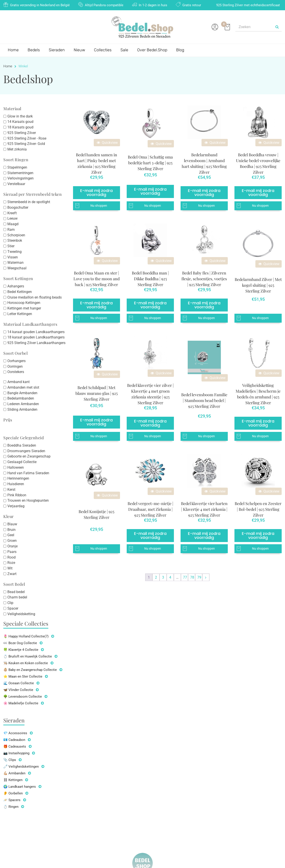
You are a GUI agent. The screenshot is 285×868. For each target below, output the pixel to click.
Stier (11, 246)
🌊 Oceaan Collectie (19, 683)
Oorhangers (16, 361)
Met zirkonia (17, 149)
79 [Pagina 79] (199, 577)
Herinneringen (18, 478)
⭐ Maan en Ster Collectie (23, 676)
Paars (12, 552)
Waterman (15, 263)
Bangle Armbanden (22, 393)
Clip (10, 603)
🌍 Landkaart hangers (20, 787)
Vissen (13, 257)
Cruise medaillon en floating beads (35, 297)
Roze (11, 563)
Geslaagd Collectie (22, 462)
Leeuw (12, 218)
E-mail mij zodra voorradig (96, 193)
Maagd (13, 224)
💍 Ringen (11, 807)
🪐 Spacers (12, 800)
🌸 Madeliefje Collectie (21, 703)
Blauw (12, 524)
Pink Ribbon (17, 495)
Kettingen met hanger (24, 308)
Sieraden (57, 50)
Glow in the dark (20, 116)
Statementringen (20, 173)
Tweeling (14, 252)
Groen (12, 541)
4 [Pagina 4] (170, 577)
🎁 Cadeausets (15, 746)
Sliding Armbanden (22, 409)
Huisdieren (16, 484)
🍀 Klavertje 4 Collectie (21, 650)
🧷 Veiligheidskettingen (21, 767)
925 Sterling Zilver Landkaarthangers (36, 343)
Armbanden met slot (23, 387)
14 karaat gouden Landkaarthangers (36, 332)
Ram (11, 230)
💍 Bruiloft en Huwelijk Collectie (28, 656)
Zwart (12, 574)
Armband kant (18, 382)
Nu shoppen (99, 206)
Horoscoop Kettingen (24, 303)
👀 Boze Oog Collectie (20, 643)
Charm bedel (17, 597)
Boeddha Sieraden (22, 445)
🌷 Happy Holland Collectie (26, 636)
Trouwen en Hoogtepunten (28, 500)
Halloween (16, 467)
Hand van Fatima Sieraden (28, 473)
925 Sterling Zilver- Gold (26, 144)
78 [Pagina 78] (192, 577)
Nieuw (79, 50)
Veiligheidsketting (21, 614)
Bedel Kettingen (20, 292)
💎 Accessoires (15, 733)
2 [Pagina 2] (156, 577)
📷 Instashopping (16, 753)
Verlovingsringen (20, 178)
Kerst (11, 490)
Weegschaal (17, 268)
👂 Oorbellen (13, 793)
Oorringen (15, 366)
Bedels (34, 50)
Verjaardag (16, 506)
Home (13, 50)
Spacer (13, 608)
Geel (11, 535)
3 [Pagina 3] (163, 577)
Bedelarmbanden (21, 398)
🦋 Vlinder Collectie (18, 690)
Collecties (103, 50)
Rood (11, 557)
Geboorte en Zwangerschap (29, 456)
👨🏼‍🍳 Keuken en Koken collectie (26, 663)
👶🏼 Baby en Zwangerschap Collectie (30, 670)
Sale (124, 50)
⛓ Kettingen (13, 780)
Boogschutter (18, 207)
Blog (180, 50)
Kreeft (12, 213)
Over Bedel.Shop (152, 50)
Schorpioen (16, 235)
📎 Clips (10, 760)
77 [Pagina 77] (185, 577)
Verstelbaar (16, 184)
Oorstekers (16, 372)
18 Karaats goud (20, 127)
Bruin (11, 529)
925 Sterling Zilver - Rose (27, 138)
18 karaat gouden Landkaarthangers (36, 337)
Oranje (12, 546)
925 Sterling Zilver (22, 133)
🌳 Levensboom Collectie (23, 697)
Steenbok (15, 240)
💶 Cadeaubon (14, 740)
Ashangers (16, 286)
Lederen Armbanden (23, 404)
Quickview (107, 143)
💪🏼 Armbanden (14, 773)
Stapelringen (17, 167)
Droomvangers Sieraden (26, 451)
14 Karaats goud (20, 122)
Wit (10, 568)
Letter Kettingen (20, 314)
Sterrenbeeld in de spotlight (29, 202)
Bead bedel (16, 592)
